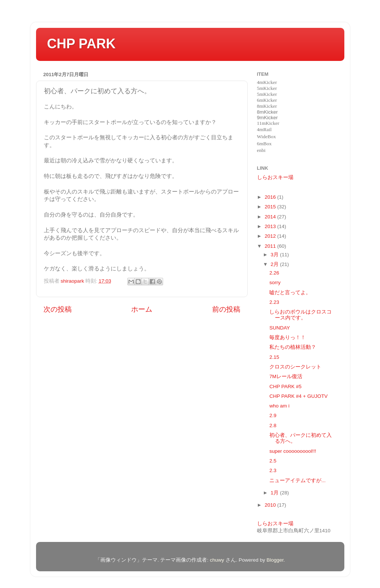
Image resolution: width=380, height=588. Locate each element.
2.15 (274, 357)
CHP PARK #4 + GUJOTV (298, 396)
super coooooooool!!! (293, 451)
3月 (275, 255)
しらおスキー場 (275, 177)
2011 (271, 246)
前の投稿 (226, 309)
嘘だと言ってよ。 (290, 293)
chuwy (217, 560)
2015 (271, 207)
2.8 (273, 425)
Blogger (275, 560)
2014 (271, 217)
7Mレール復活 (286, 376)
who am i (279, 406)
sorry (275, 282)
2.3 (273, 470)
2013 (271, 226)
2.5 (273, 461)
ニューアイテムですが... (297, 480)
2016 (271, 197)
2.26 (274, 273)
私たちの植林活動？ (293, 347)
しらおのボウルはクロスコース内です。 (301, 315)
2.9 (273, 415)
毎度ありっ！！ (288, 337)
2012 (271, 236)
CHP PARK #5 (285, 386)
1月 (275, 493)
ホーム (142, 309)
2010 (271, 505)
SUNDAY (280, 328)
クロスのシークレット (295, 367)
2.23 (274, 302)
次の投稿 (58, 309)
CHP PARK (82, 44)
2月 (275, 264)
